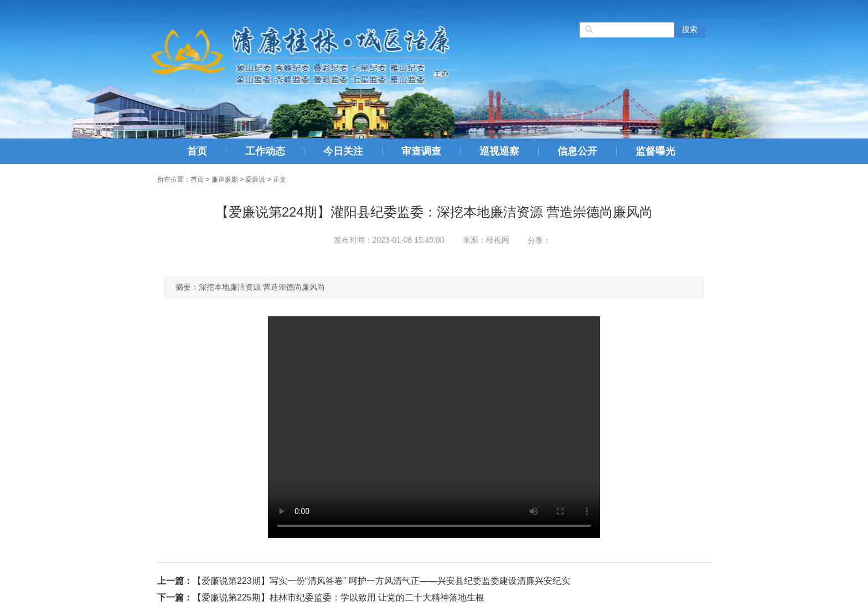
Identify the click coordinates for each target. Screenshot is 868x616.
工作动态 (265, 151)
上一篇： (175, 581)
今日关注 (343, 151)
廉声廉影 (225, 179)
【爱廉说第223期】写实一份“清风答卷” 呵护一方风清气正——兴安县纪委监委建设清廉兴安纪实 (381, 581)
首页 (197, 151)
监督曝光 (655, 151)
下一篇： (175, 597)
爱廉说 (255, 179)
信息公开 (577, 151)
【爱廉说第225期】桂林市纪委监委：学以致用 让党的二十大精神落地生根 (339, 597)
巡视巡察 (499, 151)
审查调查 (421, 151)
